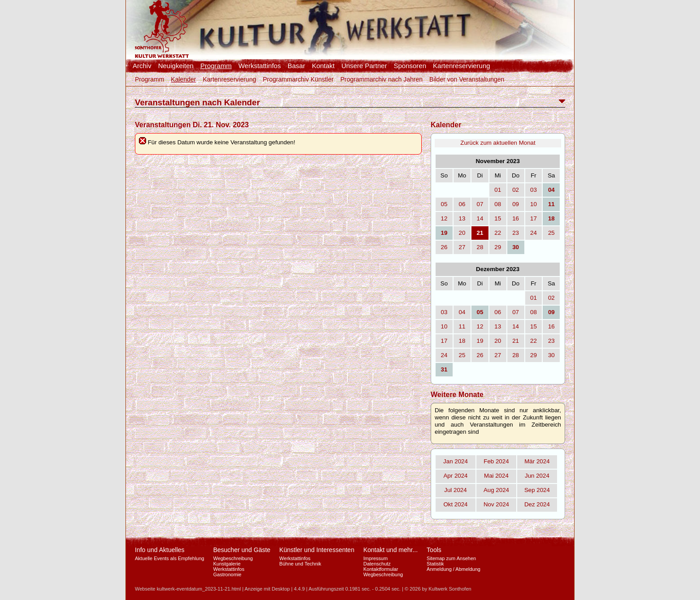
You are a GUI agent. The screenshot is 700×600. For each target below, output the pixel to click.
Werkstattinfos (260, 66)
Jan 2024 (456, 461)
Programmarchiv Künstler (298, 79)
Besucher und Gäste (242, 550)
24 (534, 233)
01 (498, 190)
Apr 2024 (455, 476)
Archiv (142, 66)
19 (480, 341)
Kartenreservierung (462, 66)
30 (551, 355)
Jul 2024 (455, 490)
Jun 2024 (537, 476)
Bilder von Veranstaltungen (467, 79)
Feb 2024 (496, 461)
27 (462, 247)
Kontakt (323, 66)
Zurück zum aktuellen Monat (498, 143)
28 (480, 247)
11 (462, 326)
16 (516, 218)
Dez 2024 (537, 504)
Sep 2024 (537, 490)
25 (551, 233)
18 (462, 341)
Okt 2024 (455, 504)
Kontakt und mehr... (391, 550)
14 (480, 218)
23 (516, 233)
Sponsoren (410, 66)
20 (462, 233)
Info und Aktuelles (160, 550)
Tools (434, 550)
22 (498, 233)
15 (498, 218)
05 (444, 204)
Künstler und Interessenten (317, 550)
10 (534, 204)
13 (462, 218)
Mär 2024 (537, 461)
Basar (296, 66)
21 (516, 341)
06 (462, 204)
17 (534, 218)
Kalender (183, 79)
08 (498, 204)
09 (516, 204)
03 (534, 190)
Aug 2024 (496, 490)
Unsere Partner (364, 66)
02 (516, 190)
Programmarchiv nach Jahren (381, 79)
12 (444, 218)
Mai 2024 (496, 476)
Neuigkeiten (176, 66)
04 (462, 312)
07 (480, 204)
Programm (216, 66)
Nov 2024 (496, 504)
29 (498, 247)
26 (444, 247)
